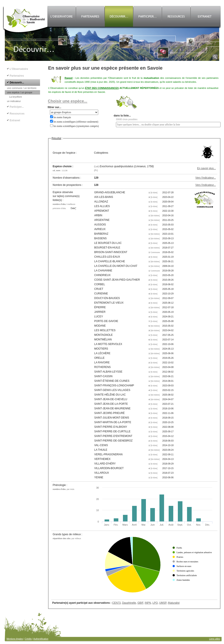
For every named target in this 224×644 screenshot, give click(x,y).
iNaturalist (174, 603)
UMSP (163, 603)
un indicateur (14, 101)
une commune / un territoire (22, 88)
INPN (148, 603)
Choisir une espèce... (68, 101)
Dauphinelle (129, 603)
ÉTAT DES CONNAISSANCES (102, 88)
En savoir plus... (206, 168)
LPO (155, 603)
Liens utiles (215, 639)
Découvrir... (17, 83)
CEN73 (116, 603)
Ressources (17, 114)
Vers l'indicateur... (206, 178)
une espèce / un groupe (20, 92)
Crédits (28, 639)
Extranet (15, 120)
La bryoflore (16, 97)
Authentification (41, 639)
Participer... (17, 107)
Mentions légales (15, 639)
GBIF (140, 603)
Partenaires (17, 76)
